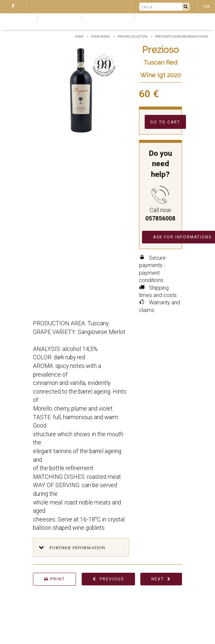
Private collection (132, 37)
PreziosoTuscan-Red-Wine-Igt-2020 (182, 37)
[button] (81, 547)
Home (79, 37)
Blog (17, 16)
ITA (206, 6)
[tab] (81, 547)
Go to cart (165, 122)
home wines (100, 37)
